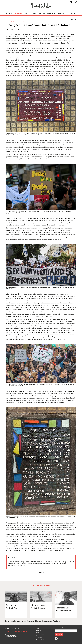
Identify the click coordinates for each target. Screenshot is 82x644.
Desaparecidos (47, 621)
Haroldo (9, 14)
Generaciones (30, 14)
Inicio (38, 629)
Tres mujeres (12, 605)
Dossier (74, 14)
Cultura (41, 14)
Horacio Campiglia (27, 621)
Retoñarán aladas (64, 608)
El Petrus (38, 621)
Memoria (19, 14)
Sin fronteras (63, 14)
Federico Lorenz (15, 29)
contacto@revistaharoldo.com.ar (16, 631)
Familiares (56, 621)
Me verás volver (38, 605)
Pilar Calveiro (15, 621)
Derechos (51, 14)
